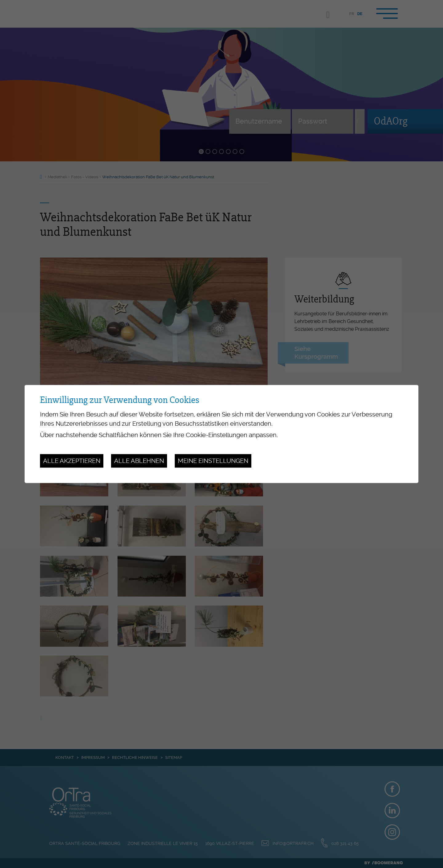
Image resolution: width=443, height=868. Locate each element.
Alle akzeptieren (72, 461)
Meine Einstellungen (213, 461)
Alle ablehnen (139, 461)
